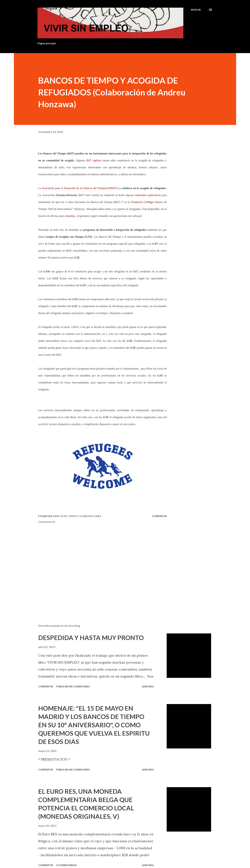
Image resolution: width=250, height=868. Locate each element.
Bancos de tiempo (65, 516)
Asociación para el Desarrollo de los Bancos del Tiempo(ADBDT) (80, 188)
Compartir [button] (159, 516)
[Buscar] (196, 10)
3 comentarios (66, 865)
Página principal (47, 43)
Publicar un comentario (73, 686)
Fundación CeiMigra (143, 202)
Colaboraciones (90, 516)
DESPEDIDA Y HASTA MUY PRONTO (91, 638)
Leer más (148, 686)
